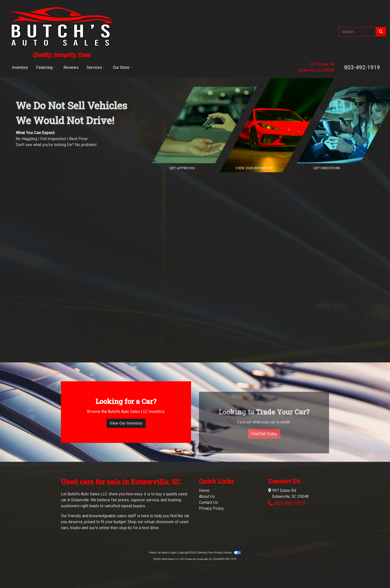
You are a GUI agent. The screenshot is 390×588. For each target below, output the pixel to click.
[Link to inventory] (280, 125)
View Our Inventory (126, 448)
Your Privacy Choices (225, 553)
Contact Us (208, 502)
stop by (125, 528)
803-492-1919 (362, 67)
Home (204, 490)
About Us (207, 496)
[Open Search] (357, 32)
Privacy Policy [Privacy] (211, 508)
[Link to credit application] (208, 125)
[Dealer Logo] (61, 32)
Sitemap (202, 553)
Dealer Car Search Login (163, 553)
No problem (85, 145)
